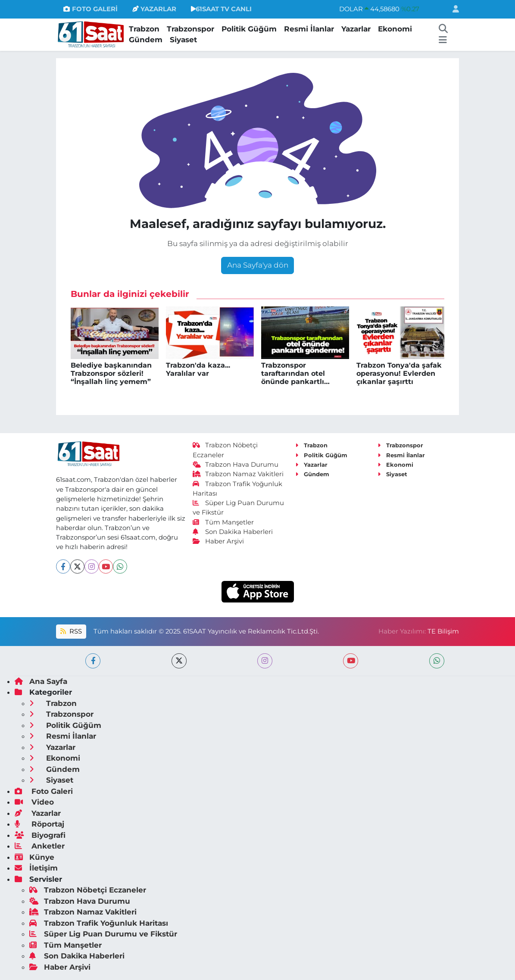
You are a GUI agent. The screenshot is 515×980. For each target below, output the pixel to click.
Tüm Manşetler (223, 522)
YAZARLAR (154, 9)
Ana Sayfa (41, 681)
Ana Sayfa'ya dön (258, 265)
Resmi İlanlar (309, 29)
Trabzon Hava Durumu (236, 465)
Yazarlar (356, 29)
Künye (34, 857)
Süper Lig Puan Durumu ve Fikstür (103, 934)
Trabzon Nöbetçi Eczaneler (88, 890)
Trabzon (144, 29)
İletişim (36, 868)
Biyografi (40, 835)
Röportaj (39, 824)
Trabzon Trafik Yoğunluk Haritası (99, 923)
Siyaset (183, 40)
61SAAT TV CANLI (221, 9)
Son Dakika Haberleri (233, 532)
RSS (71, 631)
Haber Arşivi (218, 541)
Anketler (40, 846)
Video (34, 802)
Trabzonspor (190, 29)
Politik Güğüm (249, 29)
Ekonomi (395, 29)
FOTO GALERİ (90, 9)
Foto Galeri (44, 791)
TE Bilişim (443, 631)
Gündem (146, 40)
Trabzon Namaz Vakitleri (238, 474)
